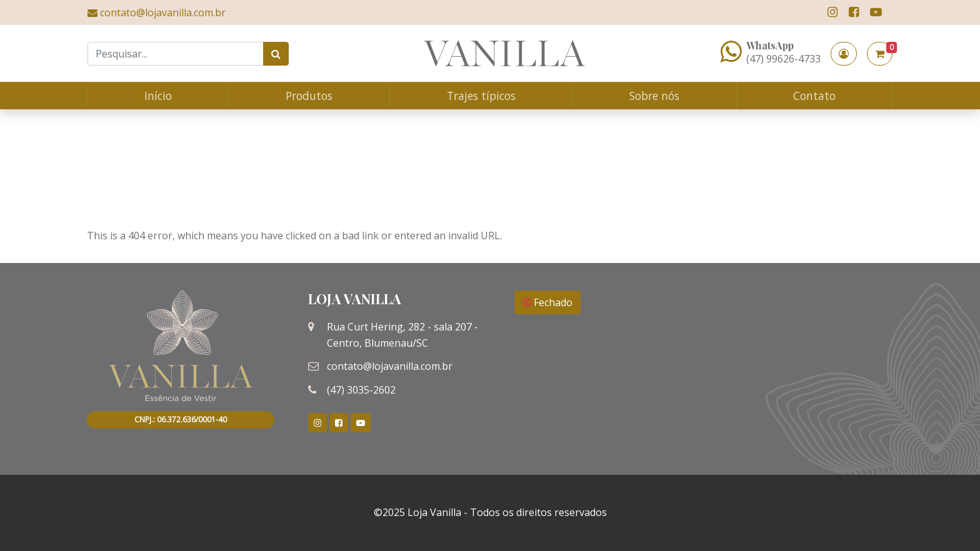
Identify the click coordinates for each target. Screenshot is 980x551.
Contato (814, 96)
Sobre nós (654, 96)
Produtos (309, 96)
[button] (844, 54)
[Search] (176, 54)
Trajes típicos (481, 96)
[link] (832, 12)
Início (158, 96)
